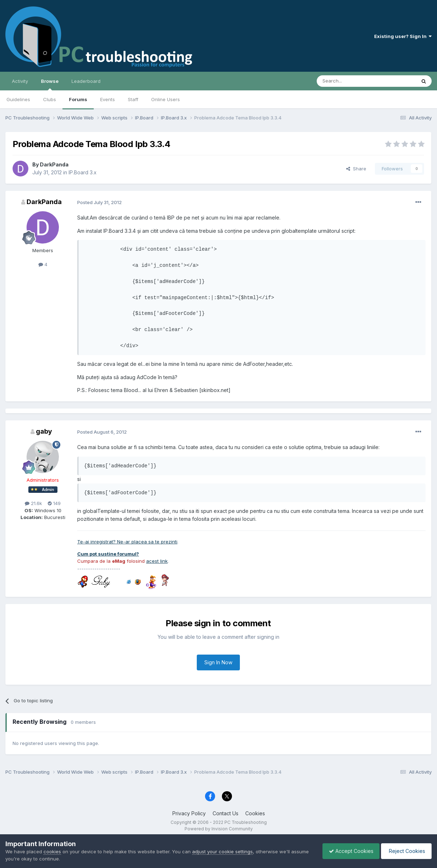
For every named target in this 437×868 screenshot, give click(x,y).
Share (356, 169)
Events (108, 99)
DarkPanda (54, 164)
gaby (44, 431)
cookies (52, 852)
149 (54, 503)
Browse (50, 84)
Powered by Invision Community (219, 829)
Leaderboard (86, 81)
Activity (20, 81)
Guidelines (18, 99)
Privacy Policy (189, 813)
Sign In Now (218, 662)
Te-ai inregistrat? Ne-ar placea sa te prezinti (127, 542)
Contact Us (226, 813)
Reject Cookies (405, 851)
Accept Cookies (348, 851)
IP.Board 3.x (83, 172)
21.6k (33, 503)
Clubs (50, 99)
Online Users (166, 99)
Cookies (255, 813)
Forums (78, 99)
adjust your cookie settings (222, 852)
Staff (133, 99)
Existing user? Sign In (403, 36)
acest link (157, 561)
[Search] (348, 81)
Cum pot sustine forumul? (108, 554)
